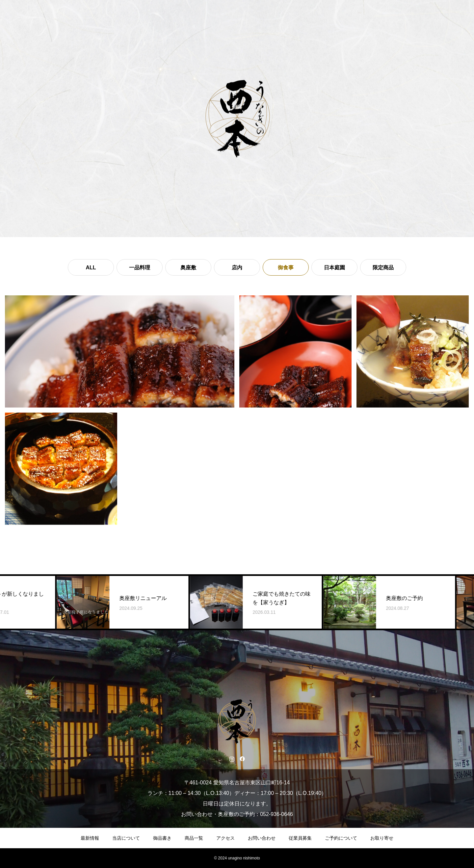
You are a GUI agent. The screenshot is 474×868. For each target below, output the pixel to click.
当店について (126, 838)
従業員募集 (300, 838)
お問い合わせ (262, 838)
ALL (91, 268)
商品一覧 (194, 838)
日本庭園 (334, 268)
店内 (237, 268)
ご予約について (341, 838)
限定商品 (383, 268)
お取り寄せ (382, 838)
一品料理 (140, 268)
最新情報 (90, 838)
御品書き (162, 838)
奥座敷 (188, 268)
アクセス (225, 838)
